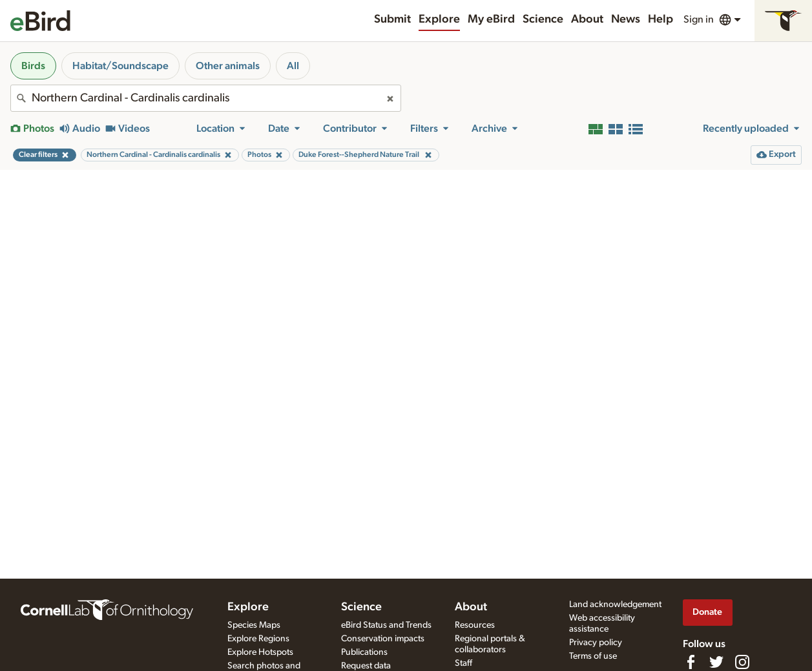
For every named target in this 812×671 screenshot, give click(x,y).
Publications (364, 652)
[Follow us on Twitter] (716, 662)
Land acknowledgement (615, 604)
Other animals (228, 66)
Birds (33, 66)
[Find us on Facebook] (691, 662)
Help (661, 19)
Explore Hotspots (260, 652)
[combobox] (206, 98)
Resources (475, 625)
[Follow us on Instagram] (742, 662)
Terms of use (593, 656)
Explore (439, 19)
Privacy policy (596, 643)
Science (543, 19)
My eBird (491, 19)
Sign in (699, 19)
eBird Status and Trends (386, 625)
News (626, 19)
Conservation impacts (383, 639)
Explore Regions (258, 639)
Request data (366, 666)
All (293, 66)
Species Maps (254, 625)
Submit (392, 19)
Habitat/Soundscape (120, 66)
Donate (707, 612)
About (587, 19)
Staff (463, 663)
